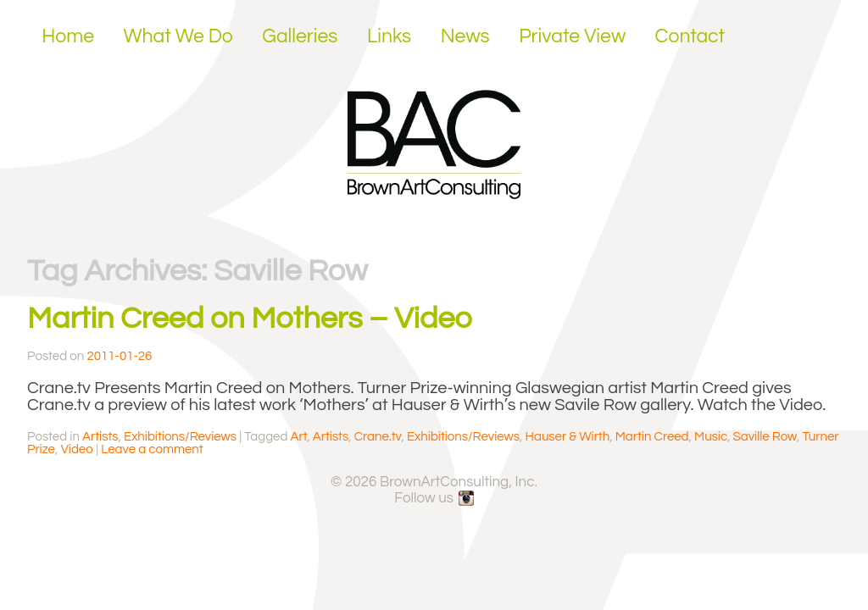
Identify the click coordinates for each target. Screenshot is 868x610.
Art (299, 437)
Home (68, 36)
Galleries (300, 36)
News (465, 36)
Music (711, 437)
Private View (572, 36)
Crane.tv (378, 437)
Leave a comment (152, 449)
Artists (100, 437)
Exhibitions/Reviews (180, 437)
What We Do (178, 36)
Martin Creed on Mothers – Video (250, 319)
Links (389, 36)
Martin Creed (652, 437)
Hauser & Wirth (568, 437)
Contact (690, 36)
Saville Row (765, 437)
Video (77, 449)
